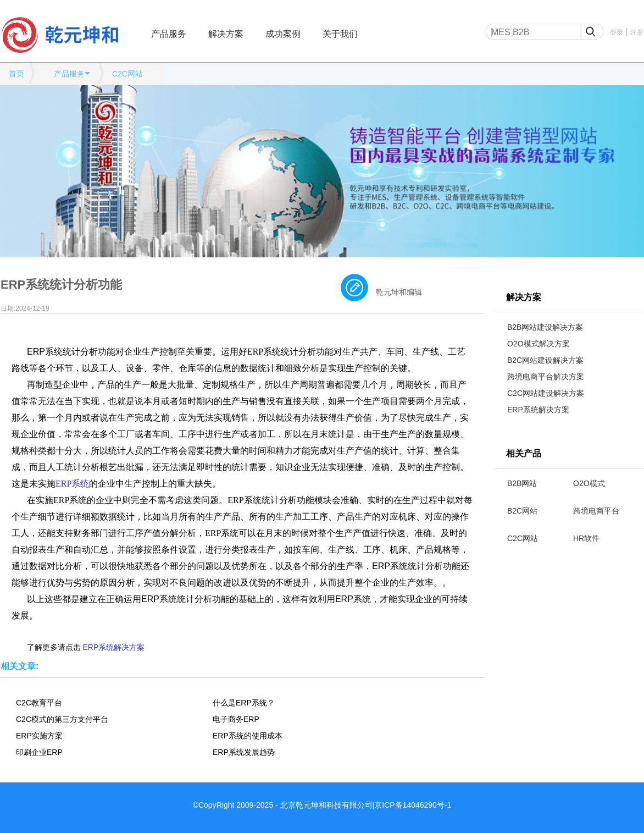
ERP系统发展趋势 (244, 752)
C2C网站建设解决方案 (546, 393)
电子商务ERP (236, 719)
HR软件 (586, 538)
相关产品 (524, 453)
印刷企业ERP (39, 752)
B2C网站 (522, 511)
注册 (637, 32)
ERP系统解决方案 (538, 410)
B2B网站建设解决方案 (545, 327)
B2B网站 (522, 483)
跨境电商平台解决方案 (546, 377)
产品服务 (169, 34)
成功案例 (283, 34)
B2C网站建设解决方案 (545, 360)
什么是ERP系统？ (244, 703)
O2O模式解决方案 (538, 344)
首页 (16, 74)
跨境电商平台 (596, 511)
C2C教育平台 (39, 703)
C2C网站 (127, 74)
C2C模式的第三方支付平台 (62, 719)
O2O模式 (589, 483)
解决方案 (226, 34)
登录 (617, 32)
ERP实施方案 (39, 736)
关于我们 (340, 34)
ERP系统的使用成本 (248, 736)
